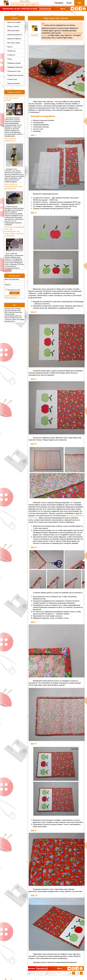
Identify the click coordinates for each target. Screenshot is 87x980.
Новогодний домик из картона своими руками (14, 98)
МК (79, 3)
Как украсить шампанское (10, 140)
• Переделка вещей (14, 63)
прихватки (68, 33)
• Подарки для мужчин (15, 75)
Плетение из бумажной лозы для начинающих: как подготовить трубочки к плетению (14, 231)
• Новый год (11, 51)
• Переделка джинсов (14, 67)
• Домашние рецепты (14, 35)
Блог (69, 3)
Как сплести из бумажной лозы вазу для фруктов (14, 186)
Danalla (35, 35)
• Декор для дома (13, 30)
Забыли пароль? (11, 297)
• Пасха (9, 59)
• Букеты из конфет (14, 22)
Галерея (59, 3)
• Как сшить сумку (13, 43)
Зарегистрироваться (13, 296)
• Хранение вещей (13, 83)
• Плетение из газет (14, 71)
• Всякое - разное (13, 26)
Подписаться (45, 9)
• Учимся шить (12, 79)
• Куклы (9, 47)
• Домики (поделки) (14, 39)
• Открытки (11, 55)
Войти (14, 293)
